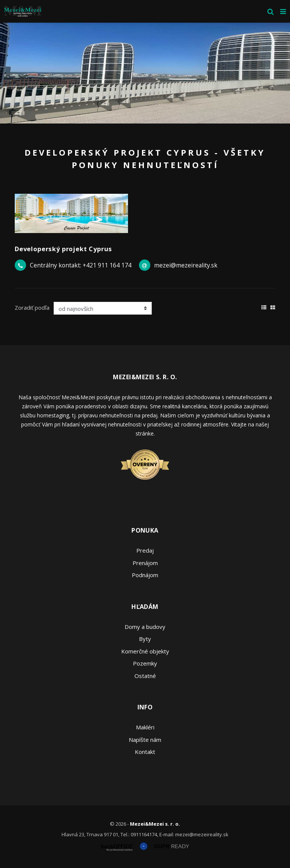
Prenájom (145, 563)
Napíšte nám (145, 740)
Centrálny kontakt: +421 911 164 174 (81, 265)
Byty (145, 639)
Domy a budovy (145, 627)
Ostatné (145, 676)
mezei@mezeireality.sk (186, 265)
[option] (145, 73)
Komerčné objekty (145, 651)
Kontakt (145, 752)
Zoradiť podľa (32, 307)
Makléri (145, 727)
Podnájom (145, 575)
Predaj (145, 550)
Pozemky (145, 663)
